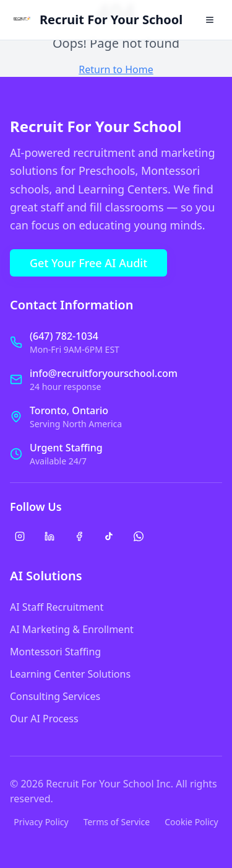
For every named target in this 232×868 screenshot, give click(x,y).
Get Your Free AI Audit (88, 263)
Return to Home (116, 69)
